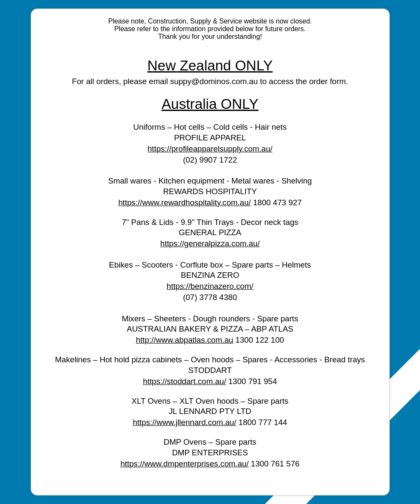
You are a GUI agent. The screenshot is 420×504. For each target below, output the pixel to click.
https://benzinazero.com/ (210, 286)
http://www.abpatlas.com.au (185, 340)
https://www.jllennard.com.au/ (185, 422)
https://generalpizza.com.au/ (210, 243)
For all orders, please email (121, 81)
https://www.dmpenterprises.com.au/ (184, 464)
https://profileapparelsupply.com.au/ (210, 149)
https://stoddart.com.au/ (184, 381)
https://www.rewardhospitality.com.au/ (184, 202)
